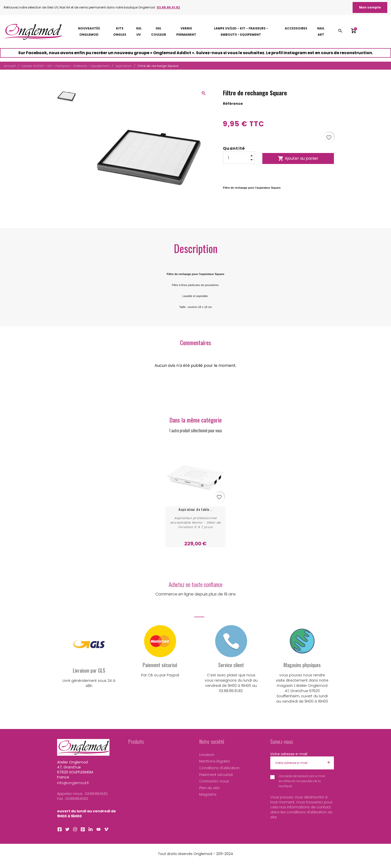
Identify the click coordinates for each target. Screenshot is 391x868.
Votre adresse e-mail (289, 754)
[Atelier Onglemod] (33, 32)
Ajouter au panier (298, 158)
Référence (233, 104)
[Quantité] (239, 158)
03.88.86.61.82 (168, 7)
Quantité (234, 148)
